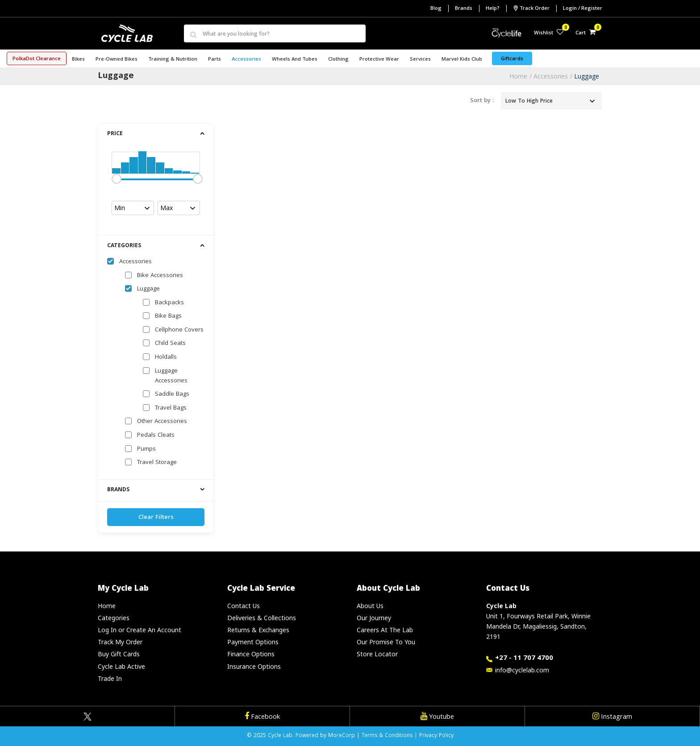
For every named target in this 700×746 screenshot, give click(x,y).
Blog (436, 9)
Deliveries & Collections (262, 618)
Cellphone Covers (179, 330)
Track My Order (120, 642)
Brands (464, 9)
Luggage (587, 76)
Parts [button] (215, 60)
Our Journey (374, 618)
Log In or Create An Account (140, 630)
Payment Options (253, 642)
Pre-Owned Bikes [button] (117, 60)
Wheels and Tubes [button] (295, 60)
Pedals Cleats (156, 435)
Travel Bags (171, 408)
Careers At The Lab (385, 630)
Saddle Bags (172, 394)
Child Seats (170, 344)
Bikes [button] (78, 60)
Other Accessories (162, 422)
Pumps (146, 449)
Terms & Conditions (387, 736)
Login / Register (583, 9)
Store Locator (377, 654)
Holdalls (166, 357)
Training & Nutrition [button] (173, 60)
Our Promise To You (386, 642)
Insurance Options (254, 666)
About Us (370, 606)
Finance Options (251, 654)
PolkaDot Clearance (37, 59)
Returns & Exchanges (258, 630)
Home (518, 76)
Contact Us (244, 606)
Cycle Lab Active (121, 666)
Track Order (531, 8)
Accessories (551, 76)
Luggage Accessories (171, 376)
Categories (114, 618)
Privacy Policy (436, 736)
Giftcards (512, 59)
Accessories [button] (246, 60)
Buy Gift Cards (119, 654)
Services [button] (420, 60)
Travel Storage (157, 463)
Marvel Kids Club (462, 60)
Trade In (110, 678)
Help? (493, 9)
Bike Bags (168, 316)
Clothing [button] (338, 60)
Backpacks (169, 303)
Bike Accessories (160, 276)
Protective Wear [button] (379, 60)
